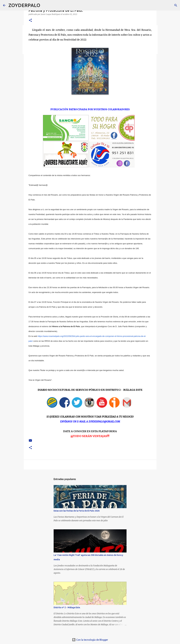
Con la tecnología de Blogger (90, 640)
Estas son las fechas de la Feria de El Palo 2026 (77, 511)
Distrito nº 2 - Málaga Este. (67, 607)
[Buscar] (45, 5)
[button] (30, 20)
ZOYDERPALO (24, 5)
